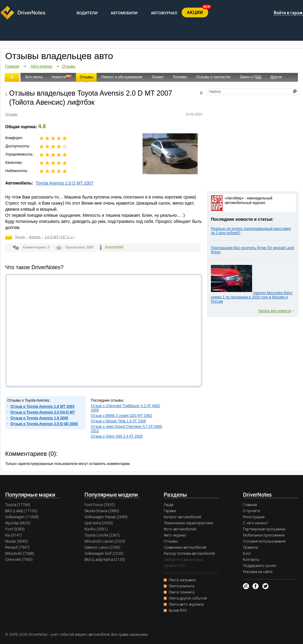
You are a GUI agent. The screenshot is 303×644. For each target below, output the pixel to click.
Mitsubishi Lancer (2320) (105, 541)
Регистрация (254, 517)
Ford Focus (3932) (100, 505)
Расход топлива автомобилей (189, 554)
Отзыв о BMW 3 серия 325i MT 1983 (121, 416)
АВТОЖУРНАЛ (164, 13)
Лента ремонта (181, 586)
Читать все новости (275, 311)
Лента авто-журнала (186, 604)
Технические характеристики (188, 523)
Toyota (20, 237)
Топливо (180, 77)
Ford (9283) (15, 529)
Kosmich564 (114, 247)
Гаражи (170, 511)
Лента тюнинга (181, 592)
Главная (12, 66)
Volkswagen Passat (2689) (106, 517)
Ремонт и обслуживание (122, 77)
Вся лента (34, 77)
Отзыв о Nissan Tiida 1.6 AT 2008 (118, 421)
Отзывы (69, 66)
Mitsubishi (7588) (20, 554)
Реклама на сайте (258, 572)
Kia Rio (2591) (96, 529)
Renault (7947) (17, 547)
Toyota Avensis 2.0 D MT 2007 (64, 183)
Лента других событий (188, 598)
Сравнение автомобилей (185, 547)
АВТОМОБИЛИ (124, 13)
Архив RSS (178, 611)
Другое (276, 77)
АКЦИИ (195, 12)
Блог (247, 554)
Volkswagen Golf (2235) (104, 554)
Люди (169, 505)
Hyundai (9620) (18, 523)
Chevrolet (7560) (19, 560)
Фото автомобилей (180, 529)
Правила (250, 547)
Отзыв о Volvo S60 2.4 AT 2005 (117, 436)
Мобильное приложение (264, 535)
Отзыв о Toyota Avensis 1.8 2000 (39, 418)
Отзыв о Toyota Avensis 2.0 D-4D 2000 (44, 424)
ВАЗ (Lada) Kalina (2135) (105, 560)
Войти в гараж (288, 13)
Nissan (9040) (17, 541)
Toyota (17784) (18, 505)
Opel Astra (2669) (99, 523)
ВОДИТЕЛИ (87, 13)
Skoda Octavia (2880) (102, 511)
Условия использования (264, 541)
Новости (59, 77)
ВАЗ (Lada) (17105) (21, 511)
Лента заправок (182, 580)
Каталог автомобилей (182, 517)
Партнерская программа (264, 529)
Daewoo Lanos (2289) (102, 547)
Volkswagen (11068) (22, 517)
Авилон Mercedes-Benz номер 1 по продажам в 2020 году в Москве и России (252, 297)
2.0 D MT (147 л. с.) (59, 237)
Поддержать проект (260, 566)
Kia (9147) (14, 535)
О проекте (251, 511)
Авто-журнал (42, 66)
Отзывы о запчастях (213, 77)
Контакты (251, 560)
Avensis (35, 237)
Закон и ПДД (250, 77)
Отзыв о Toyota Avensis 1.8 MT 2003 (42, 406)
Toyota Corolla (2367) (102, 535)
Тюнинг (158, 77)
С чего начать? (255, 523)
